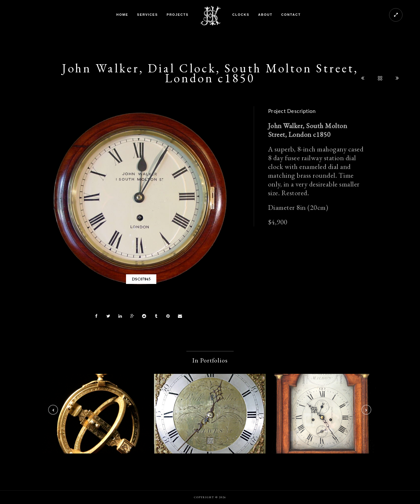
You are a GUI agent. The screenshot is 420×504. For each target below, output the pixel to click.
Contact (291, 15)
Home (122, 15)
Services (147, 15)
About (265, 15)
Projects (177, 15)
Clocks (241, 15)
